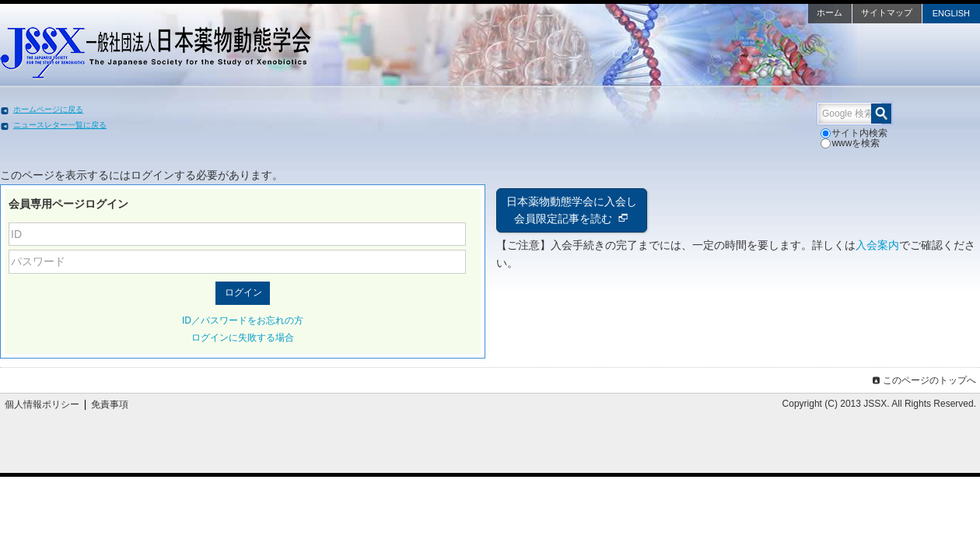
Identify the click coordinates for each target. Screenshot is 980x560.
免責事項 (222, 394)
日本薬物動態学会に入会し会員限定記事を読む (572, 200)
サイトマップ (770, 12)
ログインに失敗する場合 (301, 327)
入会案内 (518, 253)
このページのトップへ (810, 370)
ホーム (713, 12)
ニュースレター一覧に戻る (177, 125)
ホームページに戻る (165, 109)
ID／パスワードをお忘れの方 (301, 310)
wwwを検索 (811, 133)
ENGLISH (835, 13)
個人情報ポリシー (155, 394)
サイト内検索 (745, 133)
